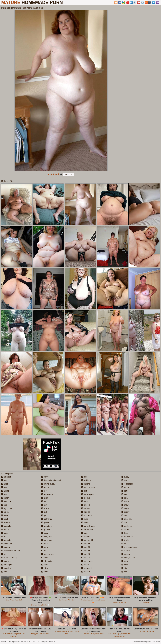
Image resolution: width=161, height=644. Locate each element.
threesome (127, 537)
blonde (5, 522)
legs (84, 477)
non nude (87, 515)
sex (124, 494)
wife (124, 568)
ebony (45, 487)
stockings (127, 526)
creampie (7, 565)
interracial (47, 561)
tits (124, 544)
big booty (6, 508)
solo (125, 522)
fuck (44, 512)
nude (85, 519)
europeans (47, 494)
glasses (46, 522)
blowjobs (6, 526)
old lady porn (88, 526)
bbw (4, 494)
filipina (45, 508)
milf (84, 491)
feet (44, 505)
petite (85, 565)
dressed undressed (51, 480)
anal (4, 480)
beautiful (6, 501)
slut (124, 515)
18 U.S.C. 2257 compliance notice (42, 641)
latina (45, 572)
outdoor (86, 537)
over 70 (86, 554)
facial (45, 498)
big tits (5, 512)
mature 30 (87, 540)
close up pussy (9, 558)
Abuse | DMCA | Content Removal (15, 641)
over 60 (86, 551)
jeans (45, 565)
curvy (45, 477)
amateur (6, 477)
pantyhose (87, 561)
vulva (125, 561)
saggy (125, 487)
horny (45, 547)
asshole (6, 491)
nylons (85, 522)
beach (5, 498)
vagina (126, 554)
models (86, 498)
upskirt (126, 551)
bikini (5, 515)
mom (85, 501)
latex (45, 568)
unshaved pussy (130, 547)
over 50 (86, 547)
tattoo (125, 530)
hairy (45, 533)
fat (44, 501)
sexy (125, 498)
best (4, 505)
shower (126, 505)
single (125, 508)
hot (44, 551)
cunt (4, 572)
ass (4, 487)
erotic (45, 491)
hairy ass (47, 537)
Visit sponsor (69, 174)
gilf (44, 515)
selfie (125, 491)
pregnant (87, 568)
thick (125, 533)
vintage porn (128, 558)
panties (86, 558)
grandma (47, 526)
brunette (6, 540)
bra (4, 537)
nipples (86, 512)
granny (46, 530)
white (125, 565)
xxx (124, 572)
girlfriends (47, 519)
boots (5, 533)
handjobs (47, 540)
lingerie (86, 484)
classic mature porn (11, 551)
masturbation (88, 487)
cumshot (6, 568)
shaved (126, 501)
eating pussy (48, 484)
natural (86, 508)
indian (45, 558)
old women (87, 530)
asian (5, 484)
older (85, 533)
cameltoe (6, 544)
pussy (125, 477)
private (86, 572)
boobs (5, 530)
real (124, 480)
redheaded (127, 484)
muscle (86, 505)
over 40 (86, 544)
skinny (126, 512)
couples (6, 561)
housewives (48, 554)
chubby (6, 547)
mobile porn (88, 494)
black (5, 519)
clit (4, 554)
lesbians (86, 480)
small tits (127, 519)
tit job (125, 540)
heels (45, 544)
